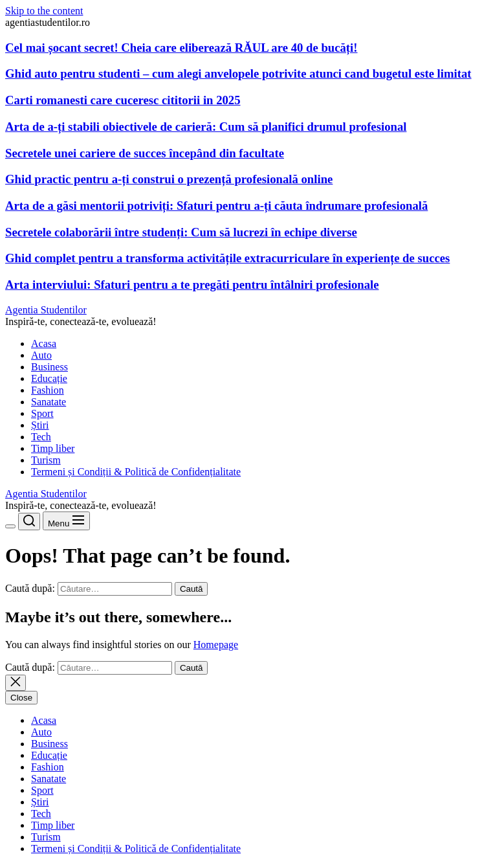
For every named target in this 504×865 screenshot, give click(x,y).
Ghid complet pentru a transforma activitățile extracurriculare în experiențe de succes (227, 258)
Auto (41, 355)
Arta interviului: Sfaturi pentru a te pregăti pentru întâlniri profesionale (192, 285)
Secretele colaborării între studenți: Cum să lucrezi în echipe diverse (181, 232)
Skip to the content (44, 11)
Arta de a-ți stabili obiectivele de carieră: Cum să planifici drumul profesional (206, 127)
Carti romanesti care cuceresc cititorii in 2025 (123, 100)
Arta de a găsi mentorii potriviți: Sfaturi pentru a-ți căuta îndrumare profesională (216, 206)
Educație (49, 378)
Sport (42, 413)
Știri (40, 425)
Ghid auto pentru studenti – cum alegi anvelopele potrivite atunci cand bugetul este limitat (238, 73)
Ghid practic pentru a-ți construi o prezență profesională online (169, 179)
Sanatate (49, 402)
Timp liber (53, 448)
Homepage (216, 645)
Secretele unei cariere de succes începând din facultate (145, 153)
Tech (41, 437)
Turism (46, 460)
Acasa (44, 343)
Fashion (48, 390)
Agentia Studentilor (46, 310)
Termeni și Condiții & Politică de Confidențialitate (136, 472)
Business (49, 367)
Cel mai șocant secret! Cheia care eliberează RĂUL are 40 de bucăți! (181, 48)
